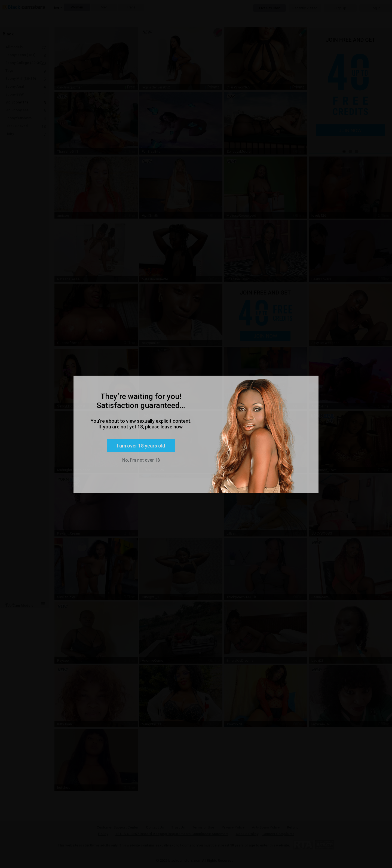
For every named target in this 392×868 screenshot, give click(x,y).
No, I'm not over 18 (141, 460)
